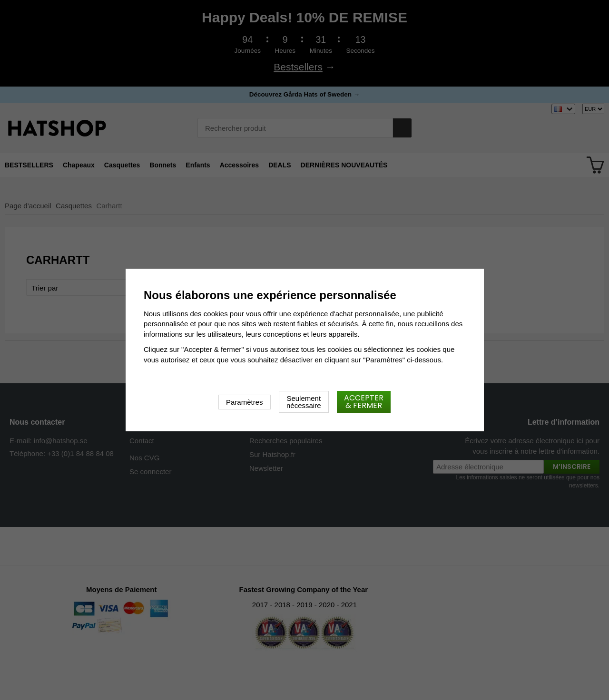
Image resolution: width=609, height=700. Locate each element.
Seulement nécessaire (304, 402)
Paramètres (245, 402)
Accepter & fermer (364, 402)
